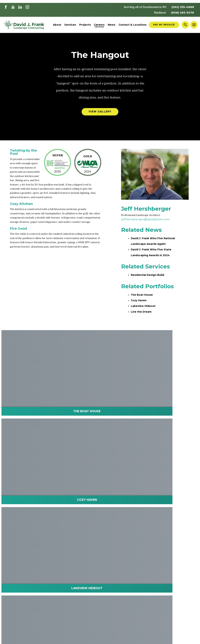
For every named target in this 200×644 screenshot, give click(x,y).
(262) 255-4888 (182, 7)
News (112, 25)
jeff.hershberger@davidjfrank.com (145, 221)
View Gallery (100, 113)
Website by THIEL (187, 639)
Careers (99, 25)
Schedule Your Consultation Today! (100, 479)
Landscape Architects (20, 565)
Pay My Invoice (164, 25)
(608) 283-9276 (181, 13)
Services (70, 25)
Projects (85, 25)
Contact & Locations (133, 25)
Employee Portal (88, 565)
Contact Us (64, 565)
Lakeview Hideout (145, 309)
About (57, 25)
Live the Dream (143, 315)
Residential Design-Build (150, 278)
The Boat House (143, 298)
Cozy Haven (140, 303)
